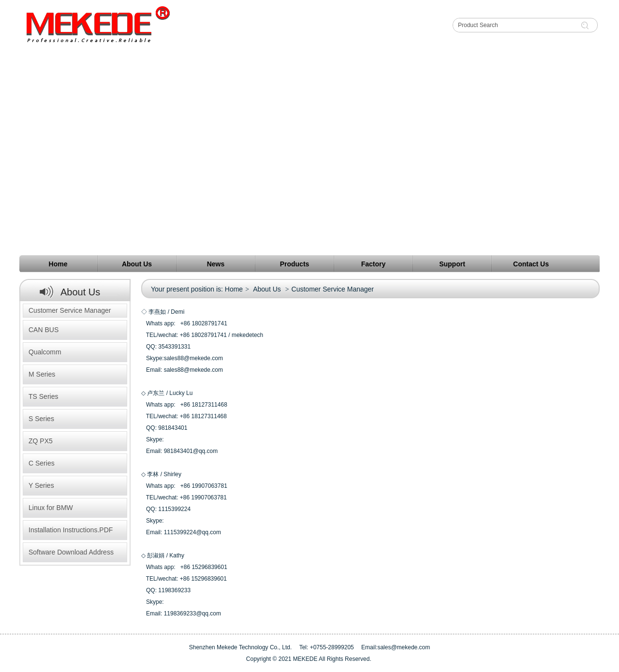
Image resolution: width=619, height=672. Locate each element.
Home (234, 289)
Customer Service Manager (70, 310)
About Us (267, 289)
